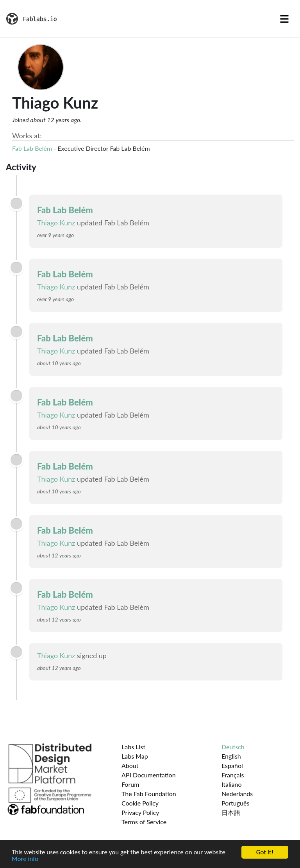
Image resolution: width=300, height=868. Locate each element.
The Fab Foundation (149, 794)
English (231, 756)
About (130, 765)
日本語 (231, 812)
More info (25, 859)
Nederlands (237, 794)
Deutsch (233, 747)
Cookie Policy (140, 803)
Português (235, 803)
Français (233, 775)
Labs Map (135, 756)
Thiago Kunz (56, 223)
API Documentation (149, 775)
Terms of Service (144, 822)
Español (232, 765)
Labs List (133, 747)
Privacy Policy (140, 812)
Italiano (232, 784)
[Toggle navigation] (284, 19)
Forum (130, 784)
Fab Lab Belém (32, 148)
